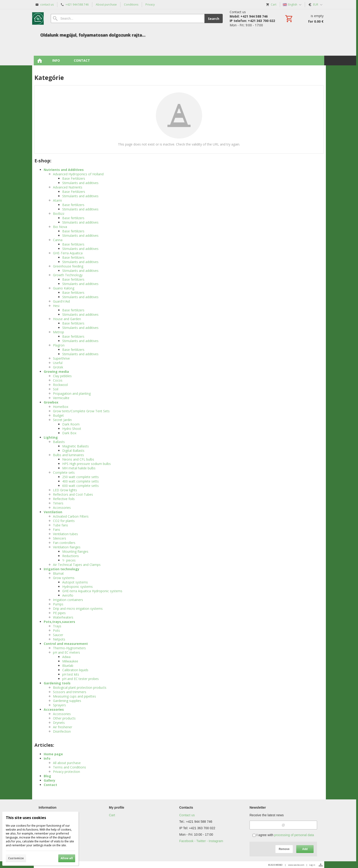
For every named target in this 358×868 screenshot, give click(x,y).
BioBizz (59, 214)
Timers (58, 503)
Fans (57, 530)
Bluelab (68, 666)
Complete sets (64, 472)
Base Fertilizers (74, 178)
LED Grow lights (65, 490)
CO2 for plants (64, 521)
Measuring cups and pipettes (74, 696)
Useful (58, 363)
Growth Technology (68, 275)
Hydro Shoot (72, 429)
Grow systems (64, 578)
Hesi (56, 306)
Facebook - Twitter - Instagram (201, 841)
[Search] (128, 18)
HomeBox (61, 407)
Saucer (58, 635)
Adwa (66, 657)
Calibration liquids (75, 670)
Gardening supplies (67, 701)
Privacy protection (66, 772)
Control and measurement (66, 644)
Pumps (58, 604)
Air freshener (63, 727)
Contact (50, 785)
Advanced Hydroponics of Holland (78, 174)
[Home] (38, 18)
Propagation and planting (72, 393)
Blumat (58, 573)
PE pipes (59, 613)
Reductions (71, 556)
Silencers (60, 538)
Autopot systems (75, 582)
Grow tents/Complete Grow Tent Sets (81, 411)
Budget (58, 415)
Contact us (187, 815)
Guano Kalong (64, 288)
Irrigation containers (68, 600)
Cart (112, 815)
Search (214, 19)
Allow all (67, 858)
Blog (47, 776)
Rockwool (60, 385)
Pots (56, 630)
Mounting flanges (75, 551)
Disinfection (62, 731)
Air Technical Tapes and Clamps (77, 565)
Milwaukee (70, 661)
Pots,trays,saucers (59, 622)
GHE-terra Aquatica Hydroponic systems (92, 591)
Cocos (58, 380)
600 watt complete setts (80, 486)
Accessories (62, 508)
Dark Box (69, 433)
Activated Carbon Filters (71, 516)
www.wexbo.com (296, 865)
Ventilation (53, 512)
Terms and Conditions (69, 767)
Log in (312, 865)
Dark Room (71, 424)
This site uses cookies (26, 818)
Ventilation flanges (67, 547)
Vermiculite (61, 398)
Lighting (51, 437)
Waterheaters (63, 617)
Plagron (59, 345)
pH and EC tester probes (80, 679)
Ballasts (59, 442)
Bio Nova (60, 227)
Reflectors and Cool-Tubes (73, 494)
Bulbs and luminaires (68, 455)
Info (47, 758)
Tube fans (60, 525)
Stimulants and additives (80, 183)
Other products (64, 718)
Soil (56, 389)
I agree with (283, 835)
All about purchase (67, 763)
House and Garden (67, 319)
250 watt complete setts (80, 477)
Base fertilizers (73, 205)
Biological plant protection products (80, 687)
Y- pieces (69, 560)
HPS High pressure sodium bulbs (86, 464)
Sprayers (59, 705)
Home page (53, 754)
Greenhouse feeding (68, 266)
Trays (57, 626)
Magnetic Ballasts (76, 446)
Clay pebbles (62, 376)
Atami (57, 200)
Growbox (51, 402)
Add (305, 849)
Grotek (58, 367)
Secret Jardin (62, 420)
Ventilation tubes (65, 534)
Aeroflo (68, 595)
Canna (58, 240)
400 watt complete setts (80, 481)
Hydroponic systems (77, 587)
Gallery (49, 780)
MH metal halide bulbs (79, 468)
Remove (284, 849)
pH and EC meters (66, 652)
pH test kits (71, 674)
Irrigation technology (62, 569)
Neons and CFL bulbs (78, 459)
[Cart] (304, 18)
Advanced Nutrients (68, 187)
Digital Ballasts (73, 451)
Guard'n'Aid (61, 301)
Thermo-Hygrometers (69, 648)
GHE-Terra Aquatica (68, 253)
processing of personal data (294, 835)
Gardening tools (57, 683)
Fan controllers (64, 543)
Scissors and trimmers (70, 692)
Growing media (56, 372)
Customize (16, 858)
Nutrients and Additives (64, 170)
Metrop (59, 332)
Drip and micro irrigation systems (78, 609)
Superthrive (61, 358)
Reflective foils (64, 499)
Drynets (59, 723)
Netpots (59, 639)
